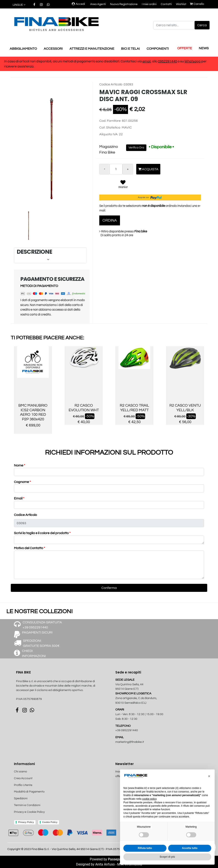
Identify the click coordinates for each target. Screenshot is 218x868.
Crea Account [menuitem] (23, 778)
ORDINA (110, 220)
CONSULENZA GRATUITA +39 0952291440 (42, 625)
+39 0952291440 (127, 730)
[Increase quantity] (128, 169)
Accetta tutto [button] (190, 848)
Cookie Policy (50, 822)
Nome (20, 465)
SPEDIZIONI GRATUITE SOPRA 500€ (41, 643)
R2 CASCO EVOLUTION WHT (84, 408)
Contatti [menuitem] (166, 4)
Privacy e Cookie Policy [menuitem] (29, 812)
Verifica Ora (136, 148)
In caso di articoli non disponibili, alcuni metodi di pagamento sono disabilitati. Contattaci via (73, 61)
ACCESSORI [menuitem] (53, 49)
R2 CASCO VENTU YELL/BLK (185, 408)
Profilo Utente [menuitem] (23, 785)
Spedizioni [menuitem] (21, 798)
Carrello (197, 4)
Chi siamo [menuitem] (20, 772)
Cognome (22, 482)
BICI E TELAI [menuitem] (130, 49)
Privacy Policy (26, 822)
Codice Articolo (25, 515)
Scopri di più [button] (167, 857)
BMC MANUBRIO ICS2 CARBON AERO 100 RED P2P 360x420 (33, 412)
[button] (202, 25)
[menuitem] (37, 816)
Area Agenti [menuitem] (98, 4)
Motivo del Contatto (29, 548)
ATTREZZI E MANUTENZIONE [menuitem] (92, 49)
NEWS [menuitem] (204, 48)
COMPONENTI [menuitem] (158, 49)
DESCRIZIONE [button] (50, 255)
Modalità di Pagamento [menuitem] (29, 792)
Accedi (78, 4)
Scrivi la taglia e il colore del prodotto (42, 533)
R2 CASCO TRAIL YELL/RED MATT (134, 408)
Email (19, 498)
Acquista (148, 169)
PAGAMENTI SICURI (37, 632)
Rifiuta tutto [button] (145, 848)
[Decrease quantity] (105, 169)
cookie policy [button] (149, 799)
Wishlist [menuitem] (181, 4)
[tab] (50, 255)
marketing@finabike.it (130, 742)
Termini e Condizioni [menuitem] (27, 805)
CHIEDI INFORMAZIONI (34, 653)
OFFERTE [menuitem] (185, 48)
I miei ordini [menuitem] (149, 4)
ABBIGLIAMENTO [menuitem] (23, 49)
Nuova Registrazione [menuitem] (124, 4)
